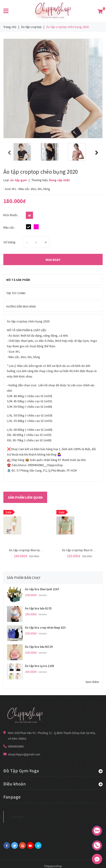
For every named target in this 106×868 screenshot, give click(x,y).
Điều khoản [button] (53, 784)
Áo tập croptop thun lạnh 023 (29, 550)
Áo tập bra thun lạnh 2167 (42, 589)
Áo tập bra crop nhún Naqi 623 (45, 627)
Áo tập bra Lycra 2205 (40, 666)
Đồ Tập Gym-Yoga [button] (53, 771)
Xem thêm (92, 682)
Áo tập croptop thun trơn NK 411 (84, 550)
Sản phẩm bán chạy (24, 578)
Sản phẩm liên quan (25, 497)
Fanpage (17, 817)
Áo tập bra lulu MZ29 (39, 647)
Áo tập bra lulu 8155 (38, 608)
